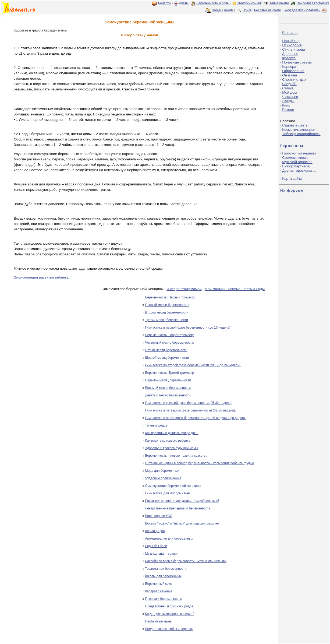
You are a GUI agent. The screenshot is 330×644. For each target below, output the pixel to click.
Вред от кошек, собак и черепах (169, 629)
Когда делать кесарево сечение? (170, 614)
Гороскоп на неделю (299, 153)
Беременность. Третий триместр (170, 373)
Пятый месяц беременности (166, 350)
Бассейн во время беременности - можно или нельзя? (186, 561)
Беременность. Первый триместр (170, 297)
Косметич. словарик (299, 130)
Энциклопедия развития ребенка (41, 277)
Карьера (289, 67)
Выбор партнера (296, 166)
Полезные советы (297, 62)
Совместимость (295, 158)
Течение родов (156, 425)
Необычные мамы (159, 621)
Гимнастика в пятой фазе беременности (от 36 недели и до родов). (196, 418)
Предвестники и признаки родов (169, 606)
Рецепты (165, 3)
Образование (293, 71)
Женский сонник (249, 3)
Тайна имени (279, 3)
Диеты (184, 3)
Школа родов (155, 531)
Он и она (290, 75)
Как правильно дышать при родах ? (172, 433)
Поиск (247, 10)
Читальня (290, 97)
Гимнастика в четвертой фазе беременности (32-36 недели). (191, 410)
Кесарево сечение (159, 591)
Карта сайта (292, 179)
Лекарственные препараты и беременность (178, 508)
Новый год (291, 41)
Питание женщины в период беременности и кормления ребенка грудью (200, 463)
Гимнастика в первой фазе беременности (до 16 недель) (188, 328)
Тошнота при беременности (166, 569)
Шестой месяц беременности (167, 358)
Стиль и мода (293, 49)
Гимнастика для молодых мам (168, 493)
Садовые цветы (295, 125)
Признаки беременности (164, 599)
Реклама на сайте (268, 10)
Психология (292, 45)
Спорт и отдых (294, 80)
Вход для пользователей (306, 10)
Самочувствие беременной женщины (173, 486)
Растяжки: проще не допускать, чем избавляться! (182, 501)
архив (228, 10)
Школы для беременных (163, 576)
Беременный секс (159, 584)
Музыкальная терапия (162, 554)
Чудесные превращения (163, 478)
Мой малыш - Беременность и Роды (235, 289)
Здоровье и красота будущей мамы (172, 448)
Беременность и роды (213, 3)
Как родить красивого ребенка (168, 441)
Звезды (288, 101)
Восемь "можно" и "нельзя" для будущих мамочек (182, 523)
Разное (288, 110)
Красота (289, 58)
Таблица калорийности (301, 134)
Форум (217, 10)
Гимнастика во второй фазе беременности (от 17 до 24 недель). (193, 365)
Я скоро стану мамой (184, 289)
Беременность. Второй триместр (170, 335)
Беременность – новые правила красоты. (176, 456)
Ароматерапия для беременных (169, 539)
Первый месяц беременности (167, 305)
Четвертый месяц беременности (170, 343)
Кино (286, 105)
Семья (288, 88)
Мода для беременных (162, 471)
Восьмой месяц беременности (168, 388)
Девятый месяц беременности (168, 395)
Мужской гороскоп (297, 162)
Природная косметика (313, 3)
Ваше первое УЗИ (159, 516)
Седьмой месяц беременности (168, 380)
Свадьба (289, 84)
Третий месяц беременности (167, 320)
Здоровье (290, 54)
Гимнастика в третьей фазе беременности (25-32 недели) (188, 403)
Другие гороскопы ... (299, 170)
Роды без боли (156, 546)
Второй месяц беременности (167, 312)
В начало (290, 33)
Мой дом (289, 92)
